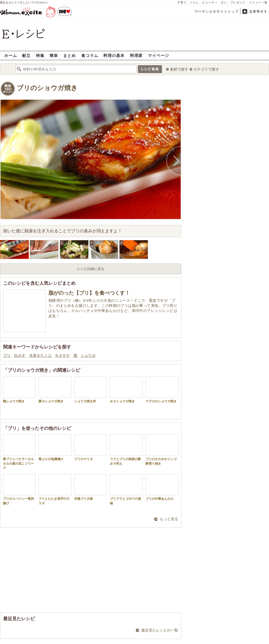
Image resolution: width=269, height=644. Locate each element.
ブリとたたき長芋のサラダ (55, 489)
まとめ (70, 55)
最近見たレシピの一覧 (160, 630)
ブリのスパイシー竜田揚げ (19, 489)
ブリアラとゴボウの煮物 (126, 489)
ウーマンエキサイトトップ (216, 11)
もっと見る (169, 519)
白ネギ (20, 355)
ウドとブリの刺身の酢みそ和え (126, 450)
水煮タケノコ (41, 355)
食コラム (90, 55)
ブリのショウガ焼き (47, 88)
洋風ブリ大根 (91, 487)
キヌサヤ (63, 355)
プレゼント (238, 2)
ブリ (7, 355)
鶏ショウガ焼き (19, 390)
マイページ (158, 55)
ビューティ (210, 2)
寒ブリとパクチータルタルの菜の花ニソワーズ (19, 452)
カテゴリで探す (206, 69)
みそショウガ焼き (126, 390)
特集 (40, 55)
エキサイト (258, 11)
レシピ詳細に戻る (91, 269)
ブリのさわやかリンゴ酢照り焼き (162, 450)
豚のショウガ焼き (55, 390)
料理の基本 (114, 55)
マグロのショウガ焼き (162, 390)
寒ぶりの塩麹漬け (55, 448)
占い (224, 2)
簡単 (54, 55)
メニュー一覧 (258, 2)
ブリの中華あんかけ (162, 487)
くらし (194, 2)
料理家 (136, 55)
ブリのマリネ (91, 448)
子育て (182, 2)
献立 (26, 55)
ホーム (11, 55)
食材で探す (179, 69)
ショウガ (88, 355)
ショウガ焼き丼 (91, 390)
